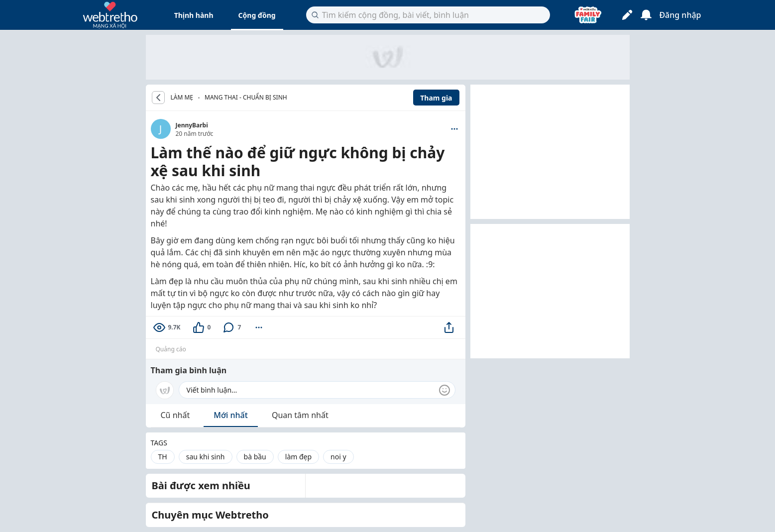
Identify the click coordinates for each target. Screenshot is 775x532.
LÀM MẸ (182, 98)
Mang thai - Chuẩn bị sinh (246, 97)
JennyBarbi (192, 125)
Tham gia (436, 98)
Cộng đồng (257, 15)
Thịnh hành (194, 15)
